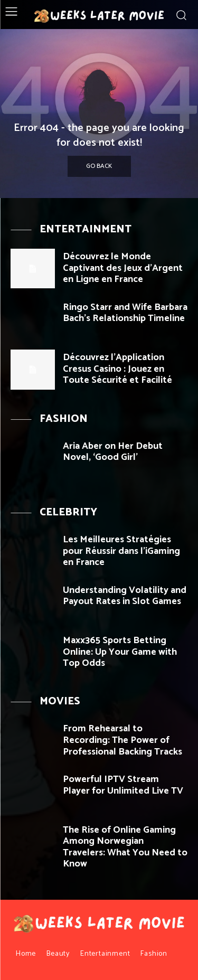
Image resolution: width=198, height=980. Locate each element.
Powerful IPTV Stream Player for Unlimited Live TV (123, 785)
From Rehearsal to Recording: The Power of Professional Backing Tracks (122, 740)
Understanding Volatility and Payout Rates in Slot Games (125, 596)
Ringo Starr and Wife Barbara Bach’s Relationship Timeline (125, 313)
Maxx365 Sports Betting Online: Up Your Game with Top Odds (120, 652)
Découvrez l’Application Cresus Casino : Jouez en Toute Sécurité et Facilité (117, 369)
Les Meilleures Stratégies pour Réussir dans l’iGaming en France (121, 551)
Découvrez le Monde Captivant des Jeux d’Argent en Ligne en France (123, 268)
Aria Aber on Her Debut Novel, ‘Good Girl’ (113, 452)
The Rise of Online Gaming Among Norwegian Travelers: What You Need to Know (125, 847)
